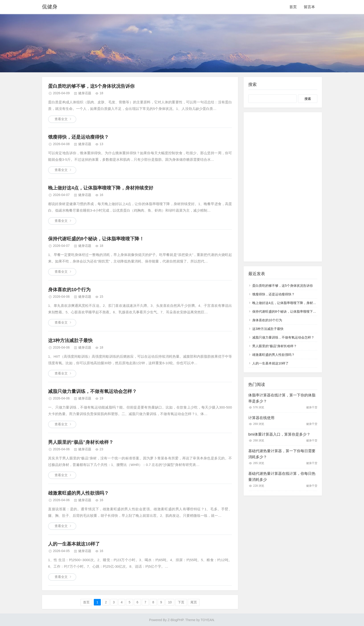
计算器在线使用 (261, 418)
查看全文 (61, 119)
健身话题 (85, 93)
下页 (181, 602)
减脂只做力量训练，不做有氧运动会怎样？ (92, 391)
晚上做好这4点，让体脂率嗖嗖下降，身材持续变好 (101, 188)
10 (170, 602)
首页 (293, 7)
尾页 (194, 602)
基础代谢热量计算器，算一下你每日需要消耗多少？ (282, 454)
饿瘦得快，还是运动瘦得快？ (78, 137)
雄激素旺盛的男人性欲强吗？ (78, 493)
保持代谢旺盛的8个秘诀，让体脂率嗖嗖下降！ (96, 239)
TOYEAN (207, 620)
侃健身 (50, 7)
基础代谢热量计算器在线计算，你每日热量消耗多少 (282, 477)
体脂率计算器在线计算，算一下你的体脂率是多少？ (282, 398)
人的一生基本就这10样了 (74, 544)
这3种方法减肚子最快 (70, 340)
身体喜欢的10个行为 (69, 290)
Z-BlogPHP (175, 620)
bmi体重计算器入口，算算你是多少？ (279, 434)
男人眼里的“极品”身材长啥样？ (81, 442)
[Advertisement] (283, 187)
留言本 (309, 7)
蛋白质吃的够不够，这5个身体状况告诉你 (91, 86)
